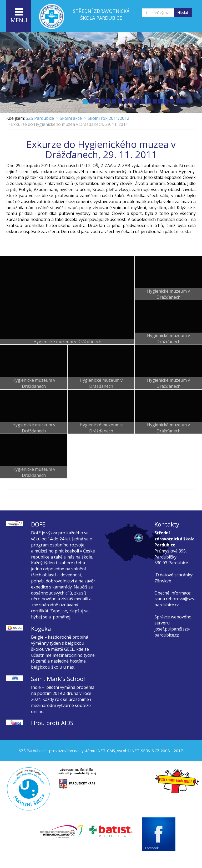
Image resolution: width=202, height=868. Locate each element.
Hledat (183, 12)
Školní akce (71, 118)
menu (19, 16)
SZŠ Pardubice (40, 118)
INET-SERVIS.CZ (145, 751)
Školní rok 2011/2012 (108, 118)
